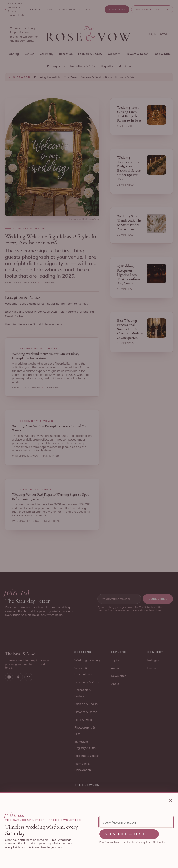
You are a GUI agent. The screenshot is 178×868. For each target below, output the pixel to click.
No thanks (159, 842)
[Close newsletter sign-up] (171, 800)
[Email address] (136, 822)
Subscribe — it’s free (129, 834)
